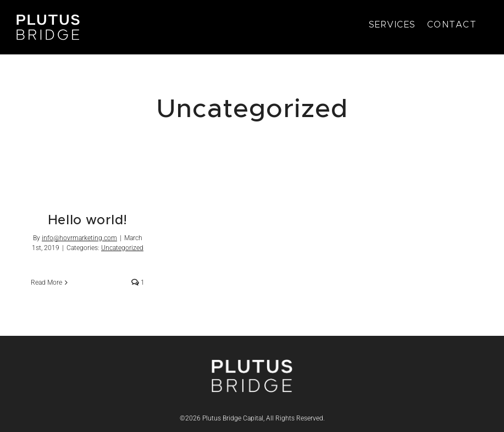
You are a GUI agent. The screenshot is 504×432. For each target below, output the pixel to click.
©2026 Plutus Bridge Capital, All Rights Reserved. (252, 418)
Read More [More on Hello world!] (46, 283)
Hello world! (88, 220)
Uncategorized (122, 248)
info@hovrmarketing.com (79, 238)
